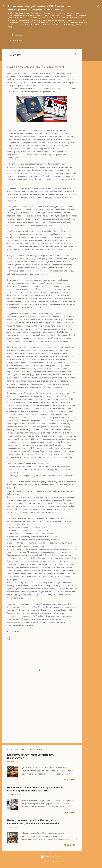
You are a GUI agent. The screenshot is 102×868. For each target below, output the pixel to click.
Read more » (70, 780)
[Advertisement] (92, 87)
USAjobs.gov (14, 540)
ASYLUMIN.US (13, 632)
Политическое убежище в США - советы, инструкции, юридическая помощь (40, 8)
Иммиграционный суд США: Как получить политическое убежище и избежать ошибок (33, 822)
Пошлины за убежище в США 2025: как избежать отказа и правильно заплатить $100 (36, 789)
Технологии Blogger (51, 856)
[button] (75, 55)
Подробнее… (17, 41)
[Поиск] (98, 7)
